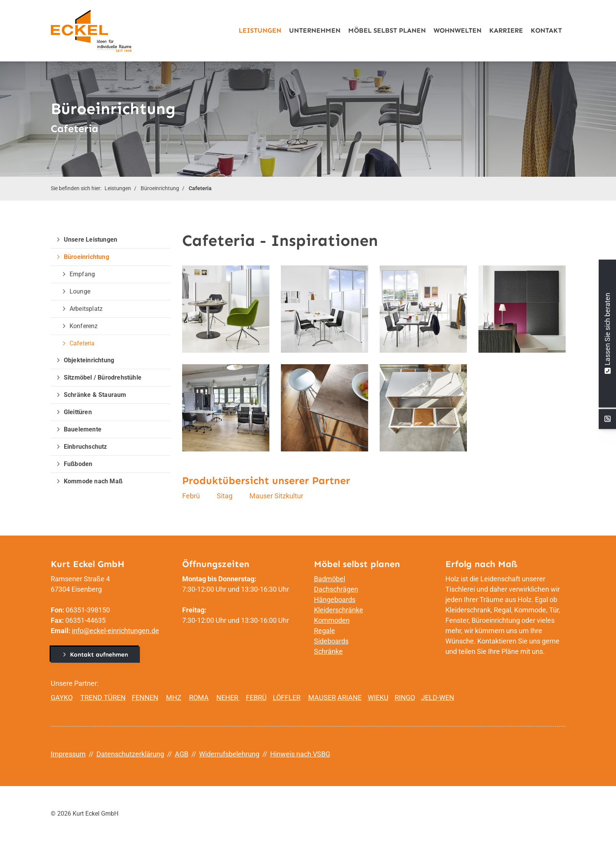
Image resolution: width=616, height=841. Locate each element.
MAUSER (322, 698)
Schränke (328, 651)
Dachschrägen (336, 589)
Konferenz (84, 326)
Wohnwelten (457, 31)
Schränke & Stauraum (95, 395)
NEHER (228, 698)
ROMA (199, 698)
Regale (325, 631)
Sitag (225, 496)
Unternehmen (315, 31)
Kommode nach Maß (93, 481)
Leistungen (260, 31)
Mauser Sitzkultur (276, 496)
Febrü (191, 496)
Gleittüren (78, 412)
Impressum (68, 754)
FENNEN (145, 698)
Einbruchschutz (86, 447)
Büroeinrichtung (160, 188)
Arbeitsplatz (86, 309)
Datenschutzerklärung (130, 754)
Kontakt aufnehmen (99, 654)
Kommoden (332, 620)
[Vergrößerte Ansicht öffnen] (226, 309)
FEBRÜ (256, 698)
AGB (182, 754)
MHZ (174, 698)
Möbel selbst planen (387, 31)
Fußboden (78, 464)
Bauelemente (83, 429)
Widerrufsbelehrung (229, 754)
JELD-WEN (438, 698)
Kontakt (546, 31)
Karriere (506, 31)
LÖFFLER (287, 698)
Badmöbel (330, 579)
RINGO (405, 698)
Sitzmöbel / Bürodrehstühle (103, 377)
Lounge (80, 291)
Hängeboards (335, 600)
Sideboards (331, 641)
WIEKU (378, 698)
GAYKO (62, 698)
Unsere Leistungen (90, 240)
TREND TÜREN (103, 698)
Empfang (82, 274)
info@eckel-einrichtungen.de (115, 631)
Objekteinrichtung (89, 360)
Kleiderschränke (339, 610)
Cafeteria (200, 188)
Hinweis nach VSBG (300, 754)
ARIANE (350, 698)
